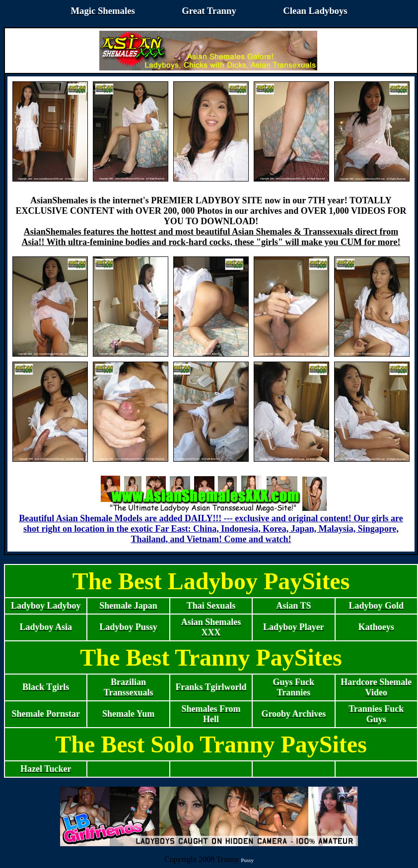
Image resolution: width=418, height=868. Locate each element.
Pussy (247, 860)
